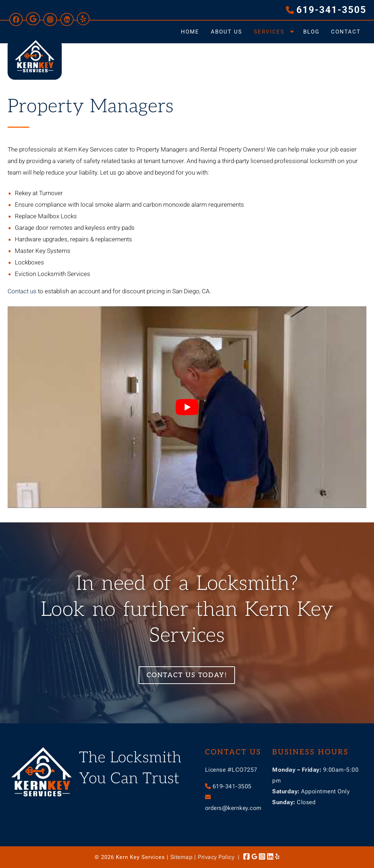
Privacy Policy (216, 857)
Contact (346, 32)
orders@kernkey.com (233, 808)
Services (269, 32)
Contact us (22, 291)
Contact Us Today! (187, 675)
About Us (227, 32)
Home (190, 32)
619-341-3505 (331, 10)
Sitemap (182, 857)
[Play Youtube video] (187, 407)
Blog (311, 32)
